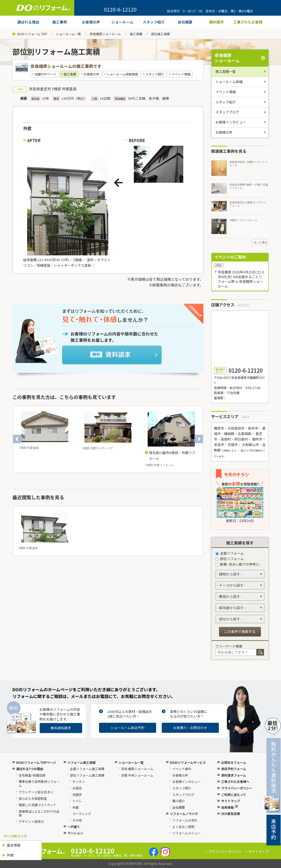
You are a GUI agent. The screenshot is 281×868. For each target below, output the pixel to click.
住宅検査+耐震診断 (32, 775)
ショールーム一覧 (68, 34)
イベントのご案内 (230, 257)
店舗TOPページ (45, 74)
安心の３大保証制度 (33, 798)
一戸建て (74, 827)
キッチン (79, 781)
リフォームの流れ (185, 820)
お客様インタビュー (231, 122)
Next (199, 439)
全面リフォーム (230, 553)
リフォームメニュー (186, 833)
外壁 (10, 855)
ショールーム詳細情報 (122, 74)
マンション (75, 833)
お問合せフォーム (234, 762)
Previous (17, 439)
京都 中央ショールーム (137, 775)
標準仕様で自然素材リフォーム (39, 783)
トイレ (77, 801)
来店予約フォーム (234, 769)
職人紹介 (179, 801)
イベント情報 (181, 74)
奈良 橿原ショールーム (137, 769)
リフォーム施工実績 (82, 762)
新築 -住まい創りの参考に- (238, 564)
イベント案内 (182, 769)
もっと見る (261, 242)
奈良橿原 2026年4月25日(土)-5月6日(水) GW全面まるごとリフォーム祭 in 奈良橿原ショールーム (241, 279)
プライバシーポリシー (237, 788)
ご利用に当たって (234, 794)
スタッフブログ (227, 112)
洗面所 (77, 794)
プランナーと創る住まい (36, 792)
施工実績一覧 (226, 71)
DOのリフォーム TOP (32, 34)
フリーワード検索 (229, 646)
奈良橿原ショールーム (105, 34)
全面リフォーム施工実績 (87, 769)
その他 (77, 820)
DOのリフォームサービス (188, 762)
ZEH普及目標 (231, 814)
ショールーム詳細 (229, 82)
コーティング (82, 814)
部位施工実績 (160, 34)
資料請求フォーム (234, 775)
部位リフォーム (230, 559)
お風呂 (77, 788)
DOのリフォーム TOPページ (36, 762)
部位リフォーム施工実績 (87, 775)
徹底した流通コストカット (37, 805)
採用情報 (229, 807)
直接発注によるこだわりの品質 (39, 813)
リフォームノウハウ (184, 814)
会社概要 (179, 807)
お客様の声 (91, 74)
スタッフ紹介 (155, 74)
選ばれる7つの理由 (30, 769)
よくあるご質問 (183, 827)
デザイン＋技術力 (31, 821)
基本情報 (14, 845)
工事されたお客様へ (235, 781)
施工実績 (136, 34)
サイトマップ (231, 801)
